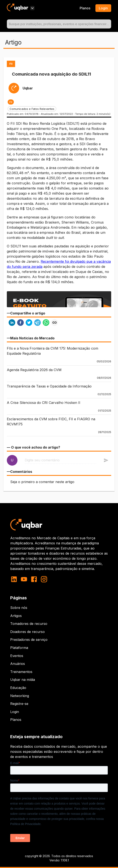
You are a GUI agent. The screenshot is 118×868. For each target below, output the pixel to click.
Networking (20, 696)
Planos (85, 8)
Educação (18, 688)
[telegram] (37, 323)
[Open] (109, 24)
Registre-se (19, 704)
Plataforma (19, 648)
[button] (11, 102)
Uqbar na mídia (23, 680)
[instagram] (44, 579)
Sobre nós (19, 608)
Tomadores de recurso (29, 624)
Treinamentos (21, 672)
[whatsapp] (46, 323)
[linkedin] (12, 323)
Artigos (16, 616)
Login (15, 712)
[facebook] (20, 323)
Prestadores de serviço (29, 640)
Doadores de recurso (27, 632)
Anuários (18, 664)
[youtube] (24, 579)
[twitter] (29, 323)
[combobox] (59, 24)
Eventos (17, 656)
